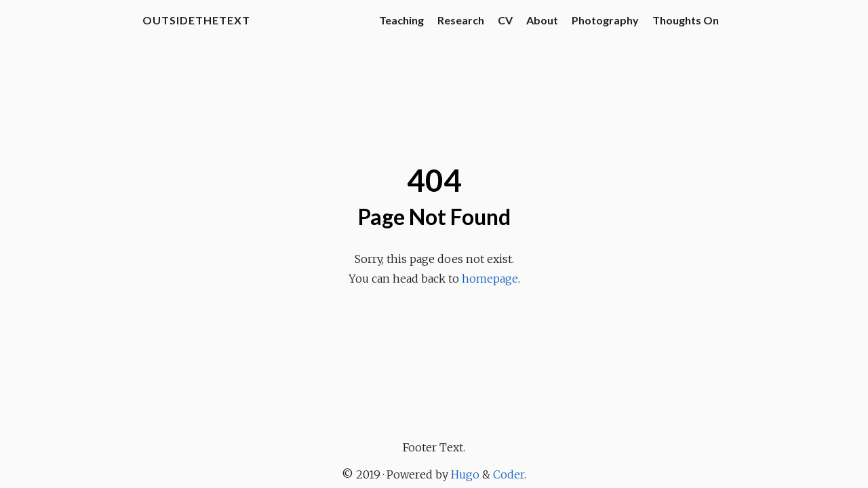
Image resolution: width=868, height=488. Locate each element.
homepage (490, 279)
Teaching (401, 20)
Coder (509, 474)
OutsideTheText (196, 20)
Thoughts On (686, 20)
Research (461, 20)
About (542, 20)
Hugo (465, 474)
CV (505, 20)
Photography (605, 20)
